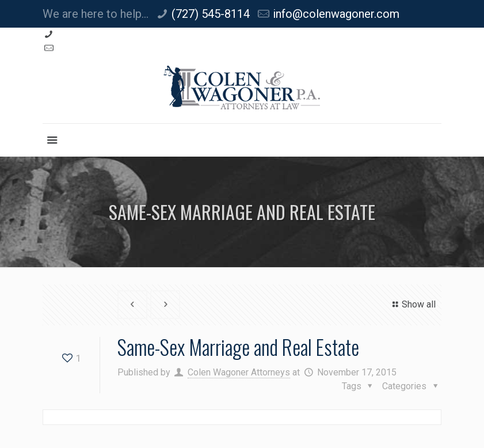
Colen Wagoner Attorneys (239, 372)
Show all (412, 304)
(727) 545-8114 (211, 14)
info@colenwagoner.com (336, 14)
